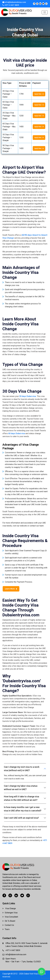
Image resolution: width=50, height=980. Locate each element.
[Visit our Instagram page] (37, 4)
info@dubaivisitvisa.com (14, 2)
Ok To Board (9, 921)
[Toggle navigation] (45, 12)
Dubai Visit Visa (31, 974)
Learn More (11, 589)
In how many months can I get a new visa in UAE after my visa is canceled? (23, 809)
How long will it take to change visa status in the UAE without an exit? (21, 798)
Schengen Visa (10, 913)
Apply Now (39, 94)
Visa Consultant (10, 917)
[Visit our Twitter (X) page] (43, 4)
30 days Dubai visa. (28, 396)
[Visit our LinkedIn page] (40, 4)
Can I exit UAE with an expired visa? (21, 818)
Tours (6, 929)
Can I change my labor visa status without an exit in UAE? (21, 788)
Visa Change (9, 908)
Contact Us (8, 925)
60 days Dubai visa (17, 433)
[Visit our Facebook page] (34, 4)
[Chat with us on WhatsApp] (46, 4)
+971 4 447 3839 (11, 5)
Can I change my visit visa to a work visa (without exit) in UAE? (22, 769)
